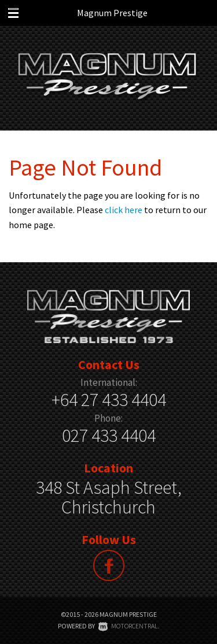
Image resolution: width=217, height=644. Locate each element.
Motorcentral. (129, 626)
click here (124, 210)
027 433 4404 (109, 435)
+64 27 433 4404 (109, 400)
